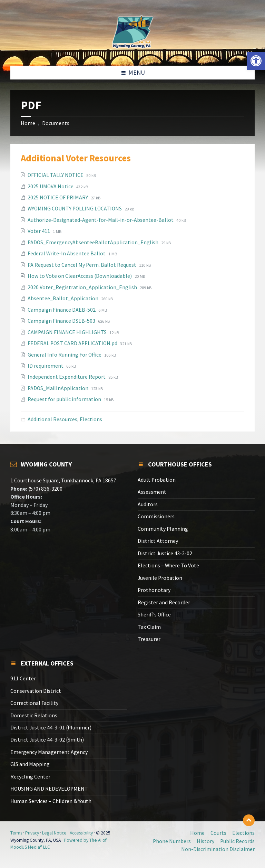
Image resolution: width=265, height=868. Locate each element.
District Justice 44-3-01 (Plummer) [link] (51, 728)
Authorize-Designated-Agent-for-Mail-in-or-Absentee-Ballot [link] (101, 220)
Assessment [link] (152, 492)
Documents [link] (56, 123)
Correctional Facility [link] (34, 703)
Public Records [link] (237, 841)
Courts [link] (218, 833)
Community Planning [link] (163, 529)
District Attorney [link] (158, 541)
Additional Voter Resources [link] (76, 158)
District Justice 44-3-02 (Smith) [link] (47, 740)
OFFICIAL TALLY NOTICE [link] (56, 175)
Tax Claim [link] (149, 627)
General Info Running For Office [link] (65, 355)
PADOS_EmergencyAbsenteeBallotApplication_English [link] (94, 242)
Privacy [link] (32, 833)
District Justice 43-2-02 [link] (165, 553)
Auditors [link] (148, 504)
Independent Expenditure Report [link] (67, 377)
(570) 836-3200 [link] (45, 489)
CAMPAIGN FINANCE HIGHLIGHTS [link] (68, 332)
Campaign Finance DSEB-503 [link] (62, 321)
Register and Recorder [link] (164, 602)
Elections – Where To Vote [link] (168, 565)
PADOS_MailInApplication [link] (58, 388)
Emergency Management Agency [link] (49, 752)
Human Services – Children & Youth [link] (51, 801)
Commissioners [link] (156, 516)
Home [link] (28, 123)
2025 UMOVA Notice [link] (51, 186)
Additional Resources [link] (52, 419)
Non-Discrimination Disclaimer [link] (218, 849)
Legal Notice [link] (54, 833)
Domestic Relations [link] (34, 715)
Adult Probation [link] (157, 480)
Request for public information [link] (65, 399)
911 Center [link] (23, 678)
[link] (256, 61)
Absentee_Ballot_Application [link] (63, 298)
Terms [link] (16, 833)
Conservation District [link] (36, 691)
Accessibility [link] (81, 833)
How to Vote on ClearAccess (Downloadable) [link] (80, 276)
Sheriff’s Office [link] (154, 615)
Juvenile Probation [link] (160, 578)
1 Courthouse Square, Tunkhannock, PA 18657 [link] (63, 480)
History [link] (205, 841)
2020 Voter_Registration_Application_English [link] (83, 287)
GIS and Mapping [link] (30, 764)
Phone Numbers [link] (172, 841)
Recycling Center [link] (30, 777)
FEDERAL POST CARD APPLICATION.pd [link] (73, 343)
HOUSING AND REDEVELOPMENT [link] (49, 789)
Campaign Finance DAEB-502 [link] (62, 310)
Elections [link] (91, 419)
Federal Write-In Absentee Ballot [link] (67, 253)
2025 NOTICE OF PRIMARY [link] (58, 197)
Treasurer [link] (149, 639)
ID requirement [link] (46, 366)
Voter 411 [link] (39, 231)
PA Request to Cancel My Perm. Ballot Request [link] (82, 265)
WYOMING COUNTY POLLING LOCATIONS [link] (75, 209)
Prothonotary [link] (154, 590)
